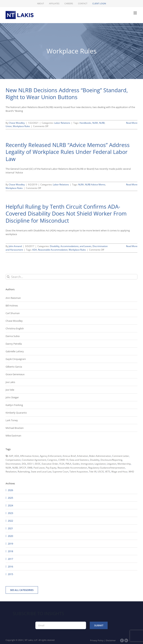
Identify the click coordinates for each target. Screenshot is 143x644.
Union (9, 126)
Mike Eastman (13, 436)
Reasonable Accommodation (53, 250)
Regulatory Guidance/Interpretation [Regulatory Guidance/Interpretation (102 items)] (107, 468)
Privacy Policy (97, 640)
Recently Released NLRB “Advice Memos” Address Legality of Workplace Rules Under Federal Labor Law (68, 152)
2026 (10, 490)
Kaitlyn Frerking (14, 405)
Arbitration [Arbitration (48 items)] (82, 456)
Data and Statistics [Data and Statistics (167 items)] (79, 460)
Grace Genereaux (15, 374)
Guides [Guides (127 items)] (76, 464)
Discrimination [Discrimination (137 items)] (13, 464)
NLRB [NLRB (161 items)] (15, 468)
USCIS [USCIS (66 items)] (101, 472)
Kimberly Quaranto (16, 413)
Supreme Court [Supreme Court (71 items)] (60, 472)
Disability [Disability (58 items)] (95, 460)
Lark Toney (12, 420)
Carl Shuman (13, 313)
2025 (10, 498)
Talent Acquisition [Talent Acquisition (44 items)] (79, 472)
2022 (10, 521)
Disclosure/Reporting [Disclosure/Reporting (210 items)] (111, 460)
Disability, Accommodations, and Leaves (71, 246)
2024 (10, 505)
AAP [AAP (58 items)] (11, 456)
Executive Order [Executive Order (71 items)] (50, 464)
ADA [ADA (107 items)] (17, 456)
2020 (10, 536)
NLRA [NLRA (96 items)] (8, 468)
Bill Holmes (12, 306)
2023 (10, 513)
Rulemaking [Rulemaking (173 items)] (24, 472)
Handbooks (85, 123)
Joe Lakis (10, 382)
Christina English (15, 328)
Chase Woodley (17, 123)
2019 (10, 544)
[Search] (8, 277)
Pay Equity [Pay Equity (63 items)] (51, 468)
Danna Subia (13, 336)
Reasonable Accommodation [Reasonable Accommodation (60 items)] (72, 468)
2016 (10, 567)
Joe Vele (10, 390)
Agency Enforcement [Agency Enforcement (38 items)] (51, 456)
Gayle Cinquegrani (16, 359)
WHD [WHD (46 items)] (131, 472)
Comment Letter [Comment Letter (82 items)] (121, 456)
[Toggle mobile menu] (135, 13)
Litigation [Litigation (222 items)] (112, 464)
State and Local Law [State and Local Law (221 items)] (41, 472)
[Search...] (71, 277)
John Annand (15, 246)
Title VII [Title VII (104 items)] (93, 472)
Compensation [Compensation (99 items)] (13, 460)
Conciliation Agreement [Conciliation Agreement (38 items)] (34, 460)
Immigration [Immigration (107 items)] (87, 464)
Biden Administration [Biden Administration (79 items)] (100, 456)
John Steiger (12, 397)
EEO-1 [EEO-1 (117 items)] (31, 464)
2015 (10, 574)
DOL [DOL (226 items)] (24, 464)
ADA (35, 250)
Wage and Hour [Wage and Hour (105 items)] (119, 472)
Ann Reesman (13, 298)
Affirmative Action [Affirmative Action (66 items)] (29, 456)
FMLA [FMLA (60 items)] (68, 464)
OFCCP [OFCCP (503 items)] (23, 468)
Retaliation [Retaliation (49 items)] (11, 472)
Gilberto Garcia (14, 367)
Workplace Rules (21, 126)
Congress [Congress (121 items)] (52, 460)
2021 (10, 528)
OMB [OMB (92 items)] (30, 468)
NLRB (102, 123)
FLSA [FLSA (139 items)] (62, 464)
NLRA (95, 123)
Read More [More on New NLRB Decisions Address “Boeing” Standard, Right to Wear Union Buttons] (132, 123)
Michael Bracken (15, 428)
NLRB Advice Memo (95, 185)
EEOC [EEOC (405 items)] (38, 464)
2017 (10, 559)
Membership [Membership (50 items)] (124, 464)
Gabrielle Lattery (15, 351)
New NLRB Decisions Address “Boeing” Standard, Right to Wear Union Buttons (67, 94)
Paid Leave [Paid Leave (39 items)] (39, 468)
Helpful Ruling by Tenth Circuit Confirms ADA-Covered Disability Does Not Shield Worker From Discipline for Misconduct (66, 213)
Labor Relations (62, 123)
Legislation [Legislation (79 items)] (100, 464)
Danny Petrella (14, 344)
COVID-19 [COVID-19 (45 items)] (63, 460)
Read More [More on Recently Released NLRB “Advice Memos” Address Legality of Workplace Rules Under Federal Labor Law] (132, 185)
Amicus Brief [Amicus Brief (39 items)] (69, 456)
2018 (10, 551)
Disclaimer (111, 640)
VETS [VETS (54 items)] (108, 472)
